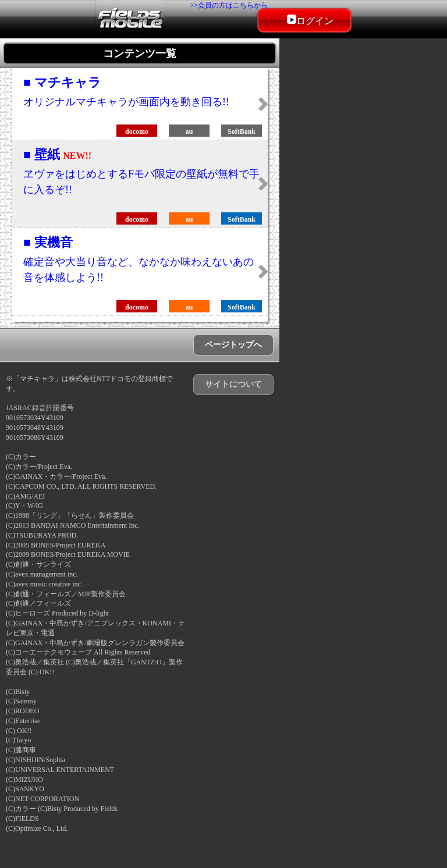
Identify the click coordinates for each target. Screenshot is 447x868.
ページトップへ (233, 345)
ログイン (310, 20)
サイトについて (233, 384)
